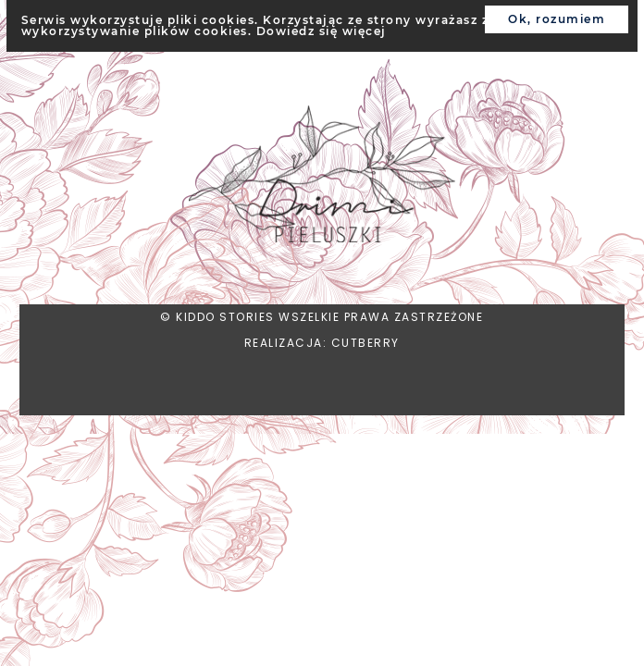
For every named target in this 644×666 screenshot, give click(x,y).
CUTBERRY (365, 343)
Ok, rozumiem (557, 19)
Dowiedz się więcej (322, 31)
